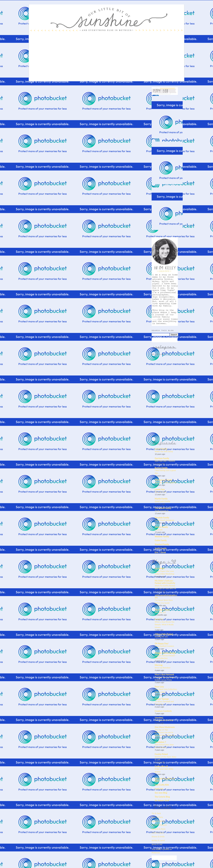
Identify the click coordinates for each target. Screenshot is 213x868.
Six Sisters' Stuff (162, 801)
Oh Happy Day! (162, 644)
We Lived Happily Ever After (165, 780)
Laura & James (158, 821)
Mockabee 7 (160, 742)
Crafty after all (161, 766)
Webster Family (162, 537)
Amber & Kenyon (159, 825)
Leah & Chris (157, 817)
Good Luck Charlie (162, 501)
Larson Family (161, 449)
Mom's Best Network (164, 675)
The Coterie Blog (162, 797)
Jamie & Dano (158, 833)
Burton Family (161, 468)
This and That (160, 492)
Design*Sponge (162, 699)
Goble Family (161, 540)
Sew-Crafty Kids (162, 785)
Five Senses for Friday (164, 720)
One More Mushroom (165, 727)
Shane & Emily (158, 837)
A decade (159, 530)
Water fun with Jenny (164, 451)
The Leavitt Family (163, 508)
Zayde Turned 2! (162, 511)
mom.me (159, 789)
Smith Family (161, 548)
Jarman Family (161, 527)
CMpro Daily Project (164, 634)
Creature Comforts (163, 711)
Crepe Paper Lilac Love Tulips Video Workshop (164, 573)
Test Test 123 (160, 612)
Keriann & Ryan (158, 829)
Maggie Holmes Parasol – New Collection (165, 657)
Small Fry (159, 619)
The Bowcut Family (163, 480)
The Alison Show (162, 610)
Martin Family (161, 499)
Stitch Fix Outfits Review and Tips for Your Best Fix (165, 587)
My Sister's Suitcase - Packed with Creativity (165, 582)
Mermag (159, 665)
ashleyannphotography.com (166, 596)
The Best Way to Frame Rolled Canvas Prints (165, 678)
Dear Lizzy (159, 687)
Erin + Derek (160, 552)
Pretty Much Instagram (164, 520)
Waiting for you (161, 637)
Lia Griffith (160, 569)
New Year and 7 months (165, 461)
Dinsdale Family (162, 518)
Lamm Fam (160, 489)
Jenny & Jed (157, 844)
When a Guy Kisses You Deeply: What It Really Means (165, 625)
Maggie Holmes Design (165, 653)
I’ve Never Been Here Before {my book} (164, 601)
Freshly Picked (161, 754)
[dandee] (159, 718)
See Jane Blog (161, 793)
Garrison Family (162, 458)
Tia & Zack (156, 813)
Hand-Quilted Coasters (164, 646)
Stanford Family (162, 544)
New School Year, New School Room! (164, 746)
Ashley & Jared (158, 840)
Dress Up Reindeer (163, 668)
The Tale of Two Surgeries (166, 482)
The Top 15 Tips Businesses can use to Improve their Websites (165, 732)
